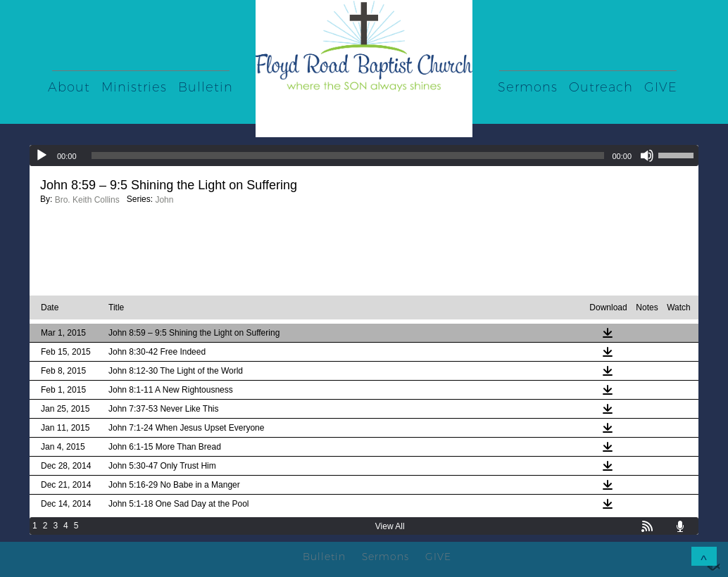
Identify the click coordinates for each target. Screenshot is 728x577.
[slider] (348, 156)
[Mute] (647, 156)
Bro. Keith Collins (87, 200)
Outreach (601, 87)
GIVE (661, 87)
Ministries (134, 87)
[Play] (42, 156)
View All (390, 526)
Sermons (528, 87)
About (69, 87)
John (164, 200)
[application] (364, 156)
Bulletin (206, 87)
